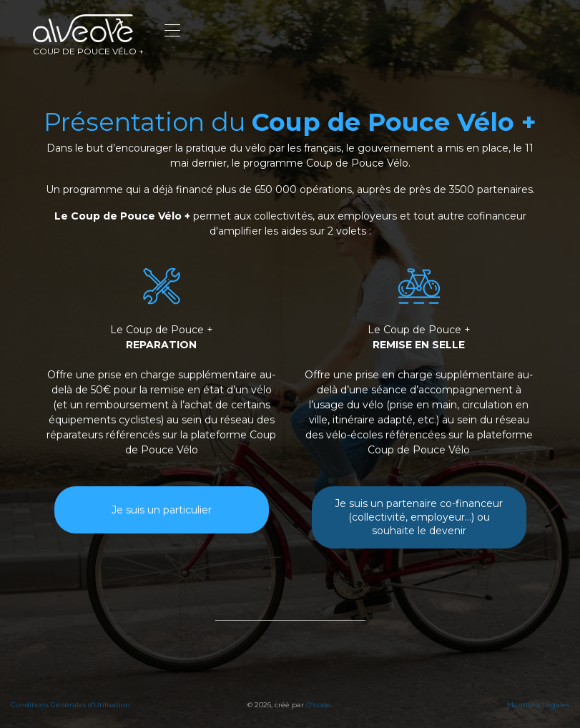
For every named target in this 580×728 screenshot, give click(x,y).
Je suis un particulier (162, 510)
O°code (318, 705)
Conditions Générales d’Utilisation (70, 705)
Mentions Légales (538, 705)
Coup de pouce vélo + (88, 35)
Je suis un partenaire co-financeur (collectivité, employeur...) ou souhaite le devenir (419, 517)
